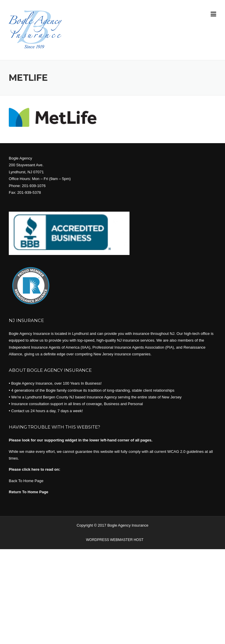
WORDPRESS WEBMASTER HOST (115, 540)
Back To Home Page (26, 481)
